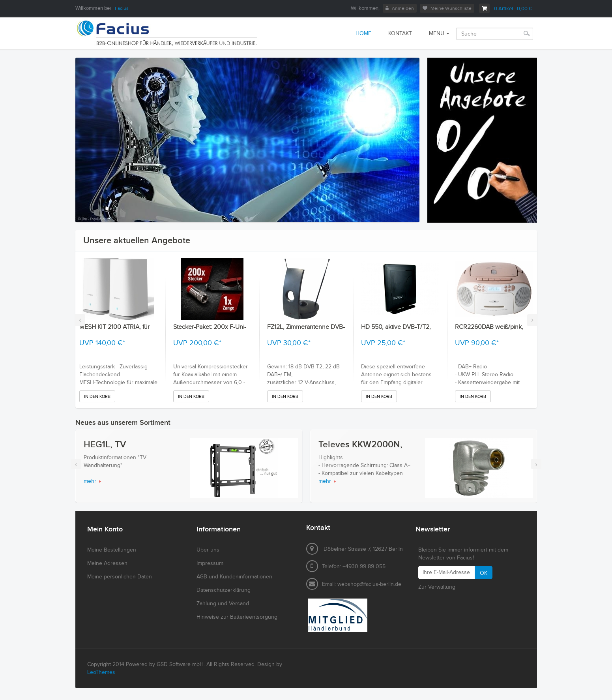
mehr (90, 481)
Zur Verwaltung (437, 587)
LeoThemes (101, 672)
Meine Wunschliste (447, 8)
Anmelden (400, 8)
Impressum (210, 563)
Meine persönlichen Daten (120, 577)
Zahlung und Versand (223, 604)
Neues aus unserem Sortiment (123, 423)
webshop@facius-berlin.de (369, 584)
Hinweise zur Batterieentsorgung (237, 617)
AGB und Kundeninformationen (234, 577)
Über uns (208, 550)
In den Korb (97, 397)
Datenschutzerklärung (224, 590)
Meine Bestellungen (112, 550)
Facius (122, 8)
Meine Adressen (107, 563)
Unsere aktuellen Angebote (137, 241)
